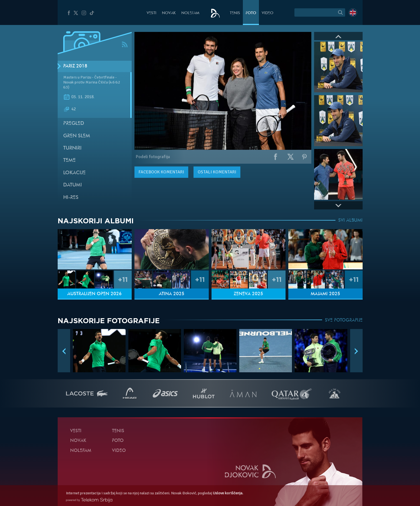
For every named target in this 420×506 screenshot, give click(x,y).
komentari (161, 172)
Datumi (72, 185)
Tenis (235, 13)
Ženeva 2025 (248, 294)
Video (268, 13)
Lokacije (74, 173)
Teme (69, 160)
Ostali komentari (217, 172)
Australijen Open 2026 (95, 294)
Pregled (74, 124)
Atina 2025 (172, 294)
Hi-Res (71, 198)
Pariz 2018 (75, 66)
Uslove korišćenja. (228, 493)
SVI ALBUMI (350, 221)
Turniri (72, 148)
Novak (169, 13)
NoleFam (190, 13)
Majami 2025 (325, 294)
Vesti (152, 13)
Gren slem (77, 136)
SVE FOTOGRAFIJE (344, 320)
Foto (251, 13)
